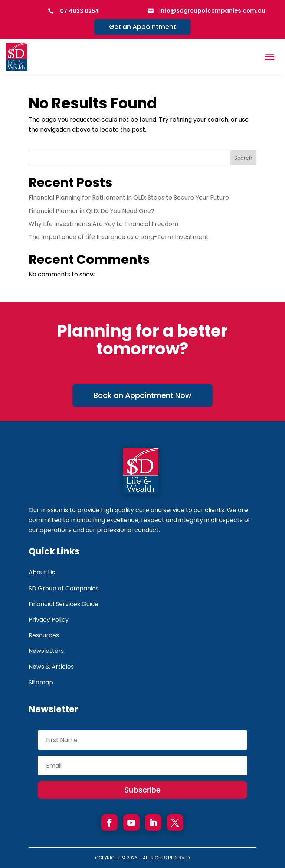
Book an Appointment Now (142, 395)
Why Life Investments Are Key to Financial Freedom (103, 224)
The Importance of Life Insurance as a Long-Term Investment (119, 237)
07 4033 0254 (80, 11)
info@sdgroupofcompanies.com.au (212, 11)
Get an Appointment (142, 27)
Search (243, 158)
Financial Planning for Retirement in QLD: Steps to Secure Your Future (129, 197)
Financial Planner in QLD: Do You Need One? (91, 211)
